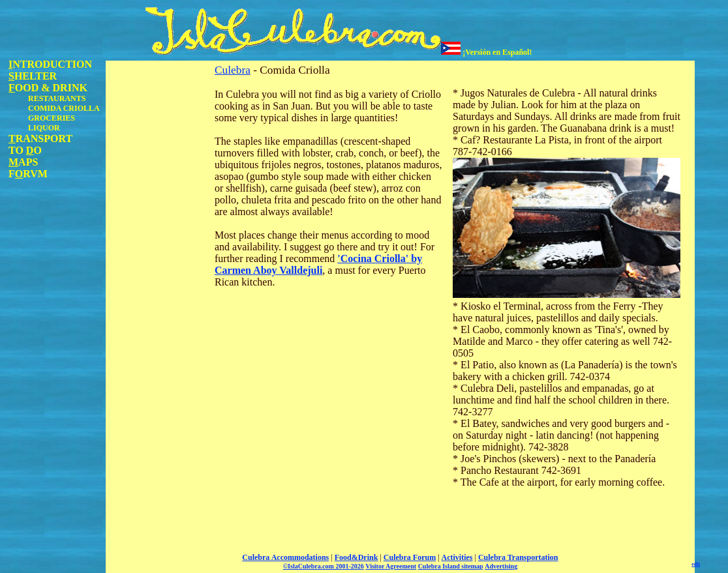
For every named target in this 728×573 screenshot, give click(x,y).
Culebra (233, 70)
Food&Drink (356, 557)
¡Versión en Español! (486, 52)
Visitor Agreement (391, 566)
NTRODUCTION (50, 64)
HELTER (33, 76)
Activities (457, 557)
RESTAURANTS (57, 98)
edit (696, 564)
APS (23, 162)
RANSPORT (40, 139)
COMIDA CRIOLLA (64, 108)
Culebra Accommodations (285, 557)
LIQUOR (44, 128)
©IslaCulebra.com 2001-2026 (324, 566)
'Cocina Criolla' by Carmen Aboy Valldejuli (318, 264)
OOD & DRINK (48, 88)
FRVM (28, 174)
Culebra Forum (410, 557)
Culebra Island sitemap (451, 566)
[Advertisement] (158, 256)
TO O (25, 150)
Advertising (501, 566)
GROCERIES (52, 118)
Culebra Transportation (518, 557)
